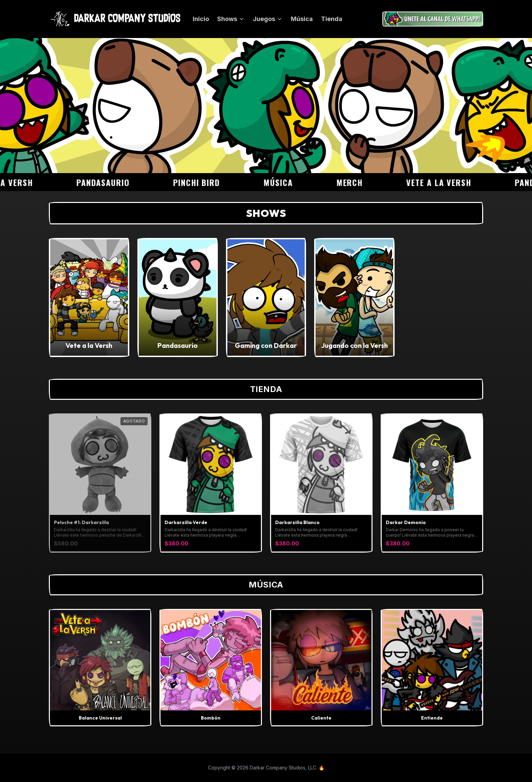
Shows (231, 19)
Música (302, 19)
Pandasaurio (115, 182)
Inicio (201, 19)
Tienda (332, 19)
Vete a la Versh (450, 182)
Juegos (268, 19)
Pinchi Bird (208, 182)
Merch (361, 182)
